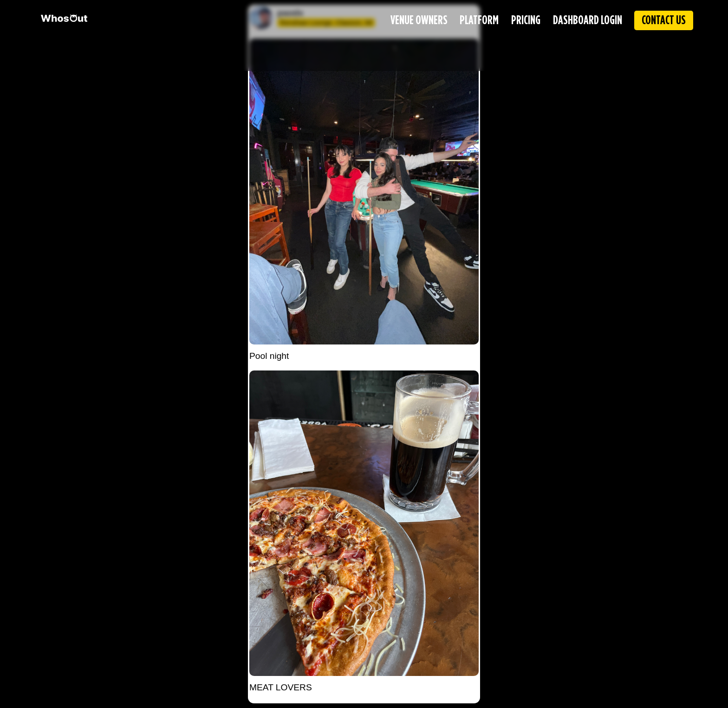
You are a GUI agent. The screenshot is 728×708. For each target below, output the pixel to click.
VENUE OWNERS (419, 20)
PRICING (526, 20)
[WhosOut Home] (64, 18)
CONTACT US (664, 20)
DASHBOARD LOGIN (588, 20)
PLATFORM (479, 20)
